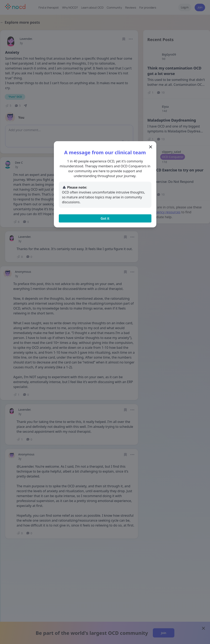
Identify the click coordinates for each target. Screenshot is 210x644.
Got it (105, 218)
